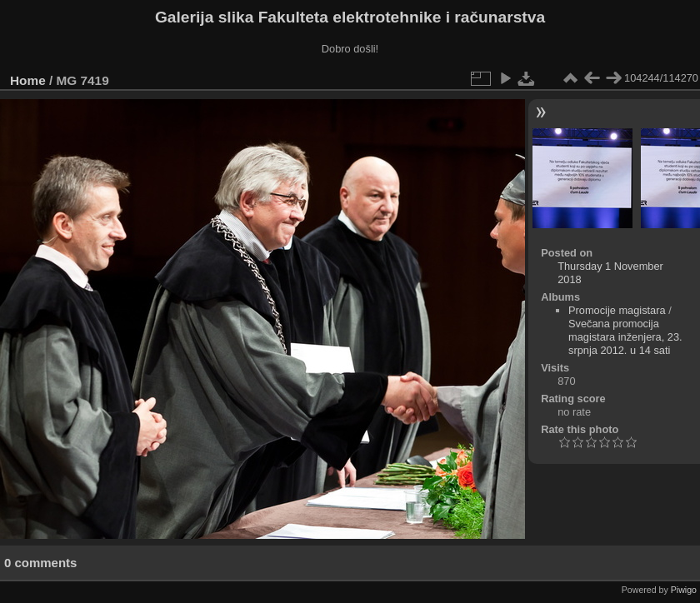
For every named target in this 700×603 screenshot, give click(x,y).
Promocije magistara (617, 310)
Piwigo (684, 590)
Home (28, 80)
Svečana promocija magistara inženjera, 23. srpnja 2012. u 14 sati (625, 337)
